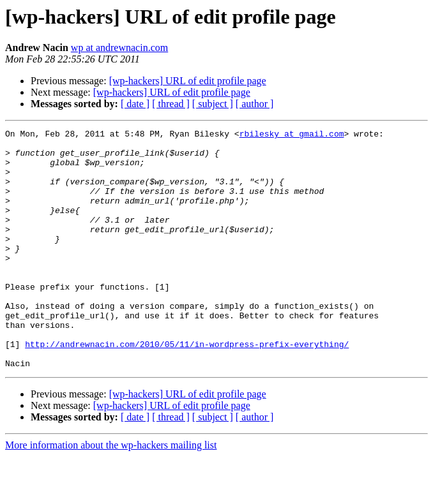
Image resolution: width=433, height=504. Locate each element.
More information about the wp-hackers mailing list (111, 493)
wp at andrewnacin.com (119, 48)
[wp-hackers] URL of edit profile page (188, 81)
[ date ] (135, 104)
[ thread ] (171, 104)
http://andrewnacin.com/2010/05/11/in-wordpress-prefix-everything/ (187, 388)
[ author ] (255, 104)
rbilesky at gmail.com (292, 135)
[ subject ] (213, 104)
